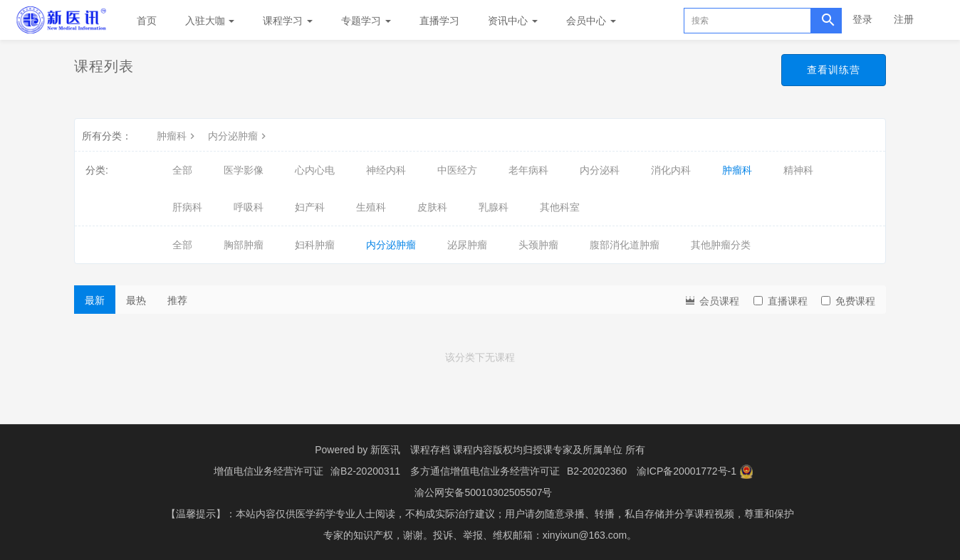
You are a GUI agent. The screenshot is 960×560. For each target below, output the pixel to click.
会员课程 (711, 300)
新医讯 (385, 450)
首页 (147, 21)
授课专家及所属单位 (578, 450)
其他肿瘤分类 (721, 245)
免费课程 (848, 301)
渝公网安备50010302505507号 (483, 492)
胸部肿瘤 (244, 245)
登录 (862, 19)
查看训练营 (834, 70)
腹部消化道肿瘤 (625, 245)
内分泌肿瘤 (239, 136)
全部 (182, 170)
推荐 (177, 300)
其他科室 (560, 207)
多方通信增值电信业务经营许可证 (485, 471)
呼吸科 (249, 207)
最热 (136, 300)
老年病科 (528, 170)
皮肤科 (432, 207)
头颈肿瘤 (538, 245)
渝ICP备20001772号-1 (687, 471)
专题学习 (366, 21)
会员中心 (591, 21)
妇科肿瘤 (315, 245)
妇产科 (310, 207)
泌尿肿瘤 (467, 245)
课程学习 (288, 21)
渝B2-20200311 (365, 471)
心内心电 (315, 170)
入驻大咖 (210, 21)
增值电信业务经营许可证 (268, 471)
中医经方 (457, 170)
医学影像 (244, 170)
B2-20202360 (597, 471)
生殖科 (371, 207)
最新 (95, 300)
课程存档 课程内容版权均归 (471, 450)
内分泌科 (600, 170)
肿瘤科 (177, 136)
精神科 (798, 170)
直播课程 (781, 301)
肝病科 (187, 207)
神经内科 (386, 170)
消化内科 (671, 170)
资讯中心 (513, 21)
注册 (904, 19)
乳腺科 (494, 207)
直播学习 (439, 21)
